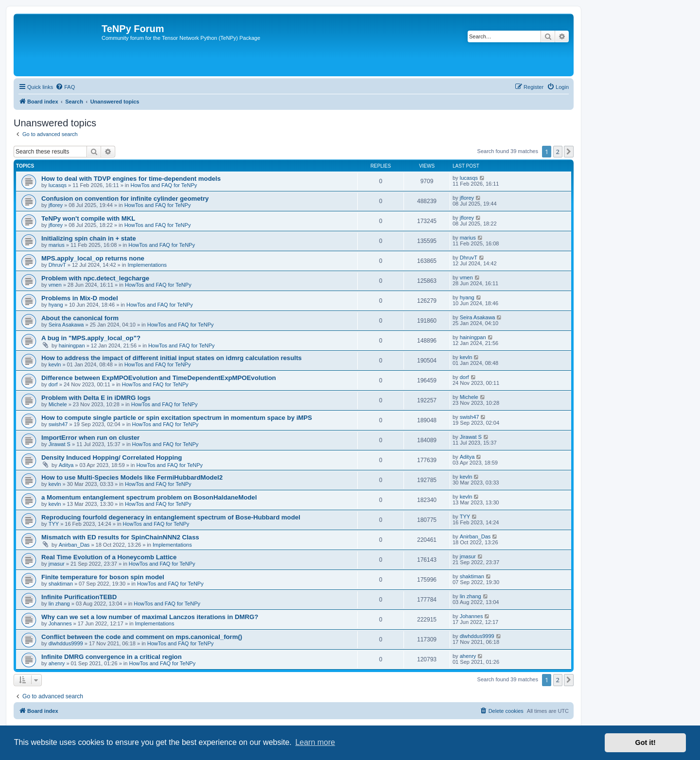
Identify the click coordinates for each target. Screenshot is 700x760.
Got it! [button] (646, 743)
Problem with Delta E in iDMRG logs (96, 398)
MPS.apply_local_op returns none (93, 258)
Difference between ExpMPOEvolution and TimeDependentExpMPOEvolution (159, 378)
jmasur (57, 564)
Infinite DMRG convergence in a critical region (112, 657)
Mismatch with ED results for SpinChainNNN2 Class (120, 537)
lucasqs (58, 185)
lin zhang (59, 604)
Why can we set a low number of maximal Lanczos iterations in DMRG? (150, 617)
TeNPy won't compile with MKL (88, 218)
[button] (569, 152)
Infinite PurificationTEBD (79, 597)
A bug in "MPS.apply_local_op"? (91, 338)
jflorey (56, 205)
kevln (55, 364)
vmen (55, 285)
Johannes (60, 623)
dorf (53, 384)
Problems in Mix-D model (80, 298)
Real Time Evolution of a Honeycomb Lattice (109, 557)
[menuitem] (65, 87)
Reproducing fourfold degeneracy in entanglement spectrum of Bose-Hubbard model (171, 517)
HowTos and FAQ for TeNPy (164, 185)
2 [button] (558, 152)
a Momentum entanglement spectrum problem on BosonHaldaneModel (149, 497)
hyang (56, 305)
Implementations (147, 265)
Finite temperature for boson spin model (103, 577)
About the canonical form (80, 318)
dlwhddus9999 (66, 643)
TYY (54, 524)
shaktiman (61, 584)
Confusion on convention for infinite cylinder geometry (125, 199)
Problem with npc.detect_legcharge (95, 278)
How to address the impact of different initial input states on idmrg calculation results (172, 358)
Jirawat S (60, 444)
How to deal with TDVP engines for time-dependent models (131, 179)
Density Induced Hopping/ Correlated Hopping (112, 458)
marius (57, 245)
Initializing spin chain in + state (89, 238)
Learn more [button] (315, 742)
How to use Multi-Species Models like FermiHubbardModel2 (132, 477)
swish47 (58, 424)
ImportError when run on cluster (90, 438)
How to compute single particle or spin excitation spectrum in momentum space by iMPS (177, 418)
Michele (58, 404)
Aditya (66, 465)
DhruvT (57, 265)
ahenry (57, 663)
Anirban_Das (74, 545)
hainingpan (72, 345)
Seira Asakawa (66, 325)
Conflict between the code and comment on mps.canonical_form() (142, 637)
